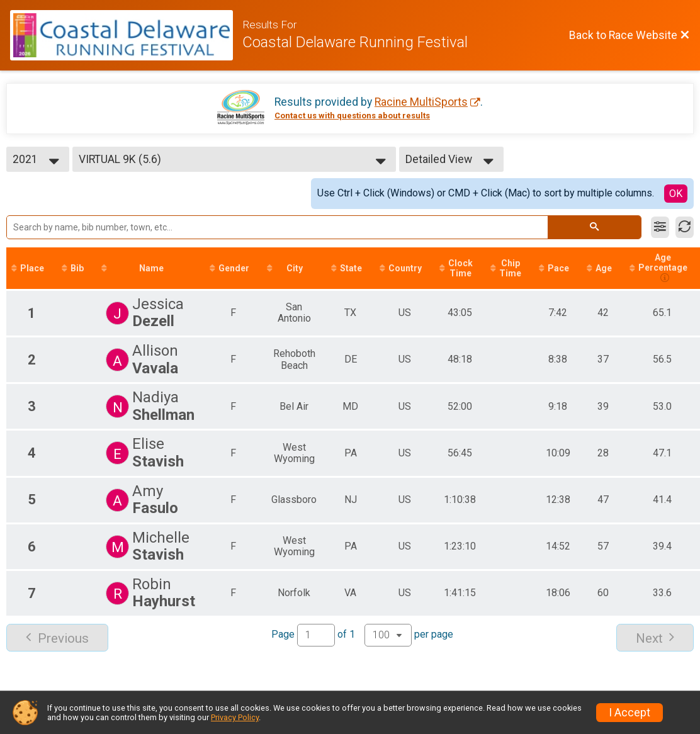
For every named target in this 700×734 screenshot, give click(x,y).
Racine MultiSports (421, 102)
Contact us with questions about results (352, 116)
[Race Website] (126, 35)
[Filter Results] (660, 227)
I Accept (629, 713)
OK (676, 194)
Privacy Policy (235, 717)
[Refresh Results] (685, 227)
